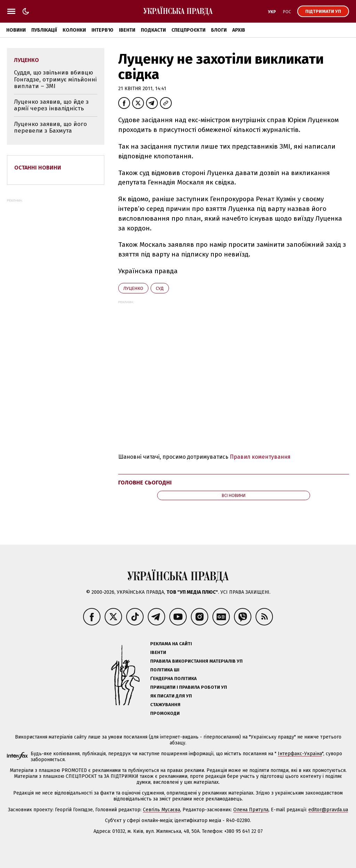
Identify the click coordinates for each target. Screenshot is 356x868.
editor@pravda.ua (328, 810)
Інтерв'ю (102, 30)
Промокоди (165, 713)
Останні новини (38, 168)
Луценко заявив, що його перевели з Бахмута (50, 128)
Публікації (44, 30)
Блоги (219, 30)
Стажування (165, 705)
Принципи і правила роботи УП (189, 687)
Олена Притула (251, 810)
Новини (16, 30)
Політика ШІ (165, 670)
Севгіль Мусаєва (161, 810)
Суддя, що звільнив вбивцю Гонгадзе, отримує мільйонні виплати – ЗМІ (55, 79)
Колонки (74, 30)
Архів (239, 30)
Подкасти (153, 30)
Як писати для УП (171, 696)
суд (160, 288)
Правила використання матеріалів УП (196, 661)
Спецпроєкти (188, 30)
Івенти (127, 30)
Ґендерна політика (173, 678)
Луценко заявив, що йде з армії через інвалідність (51, 105)
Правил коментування (260, 457)
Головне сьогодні (145, 483)
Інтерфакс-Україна (300, 754)
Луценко (133, 288)
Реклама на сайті (171, 644)
